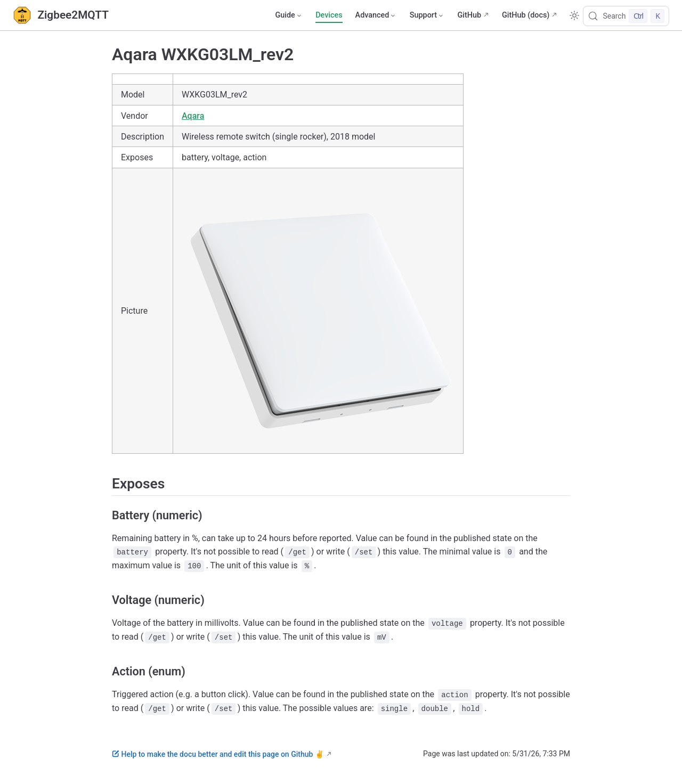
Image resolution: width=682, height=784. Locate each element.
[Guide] (289, 15)
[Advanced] (376, 15)
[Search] (626, 16)
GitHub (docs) (526, 15)
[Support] (427, 15)
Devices (329, 15)
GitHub (469, 15)
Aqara (193, 116)
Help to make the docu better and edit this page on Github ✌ (218, 754)
